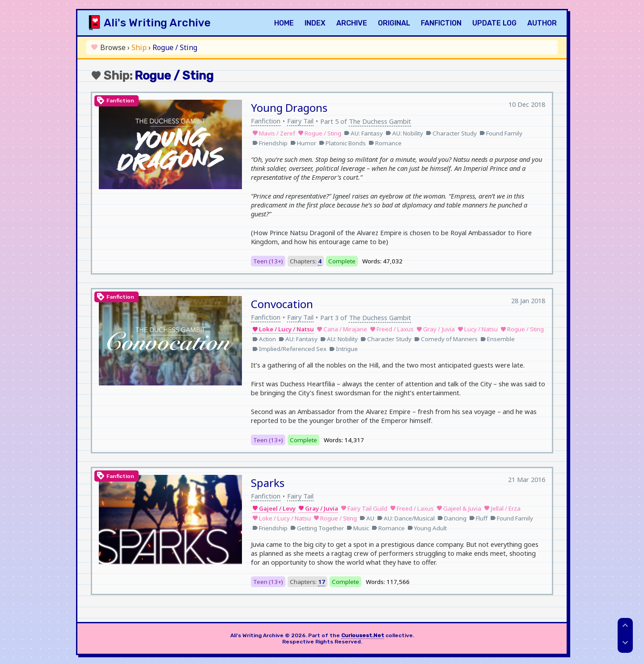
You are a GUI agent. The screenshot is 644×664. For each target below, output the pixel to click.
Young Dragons (289, 108)
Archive (352, 23)
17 (322, 582)
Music (358, 528)
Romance (385, 143)
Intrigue (343, 349)
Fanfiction (441, 23)
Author (542, 23)
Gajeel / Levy (274, 508)
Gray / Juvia (436, 329)
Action (264, 339)
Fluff (478, 518)
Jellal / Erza (502, 508)
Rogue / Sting (320, 133)
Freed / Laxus (392, 329)
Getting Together (317, 528)
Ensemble (498, 339)
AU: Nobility (404, 133)
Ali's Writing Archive (157, 23)
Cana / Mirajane (342, 329)
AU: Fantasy (363, 133)
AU (367, 518)
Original (394, 23)
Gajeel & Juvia (459, 508)
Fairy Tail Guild (364, 508)
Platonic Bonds (342, 143)
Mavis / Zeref (274, 133)
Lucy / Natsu (478, 329)
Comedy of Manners (446, 339)
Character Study (451, 133)
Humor (303, 143)
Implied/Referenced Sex (289, 349)
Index (315, 23)
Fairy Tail (300, 121)
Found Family (501, 133)
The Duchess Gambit (380, 121)
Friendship (270, 143)
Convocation (282, 304)
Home (284, 23)
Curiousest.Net (363, 635)
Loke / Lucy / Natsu (283, 329)
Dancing (452, 518)
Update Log (494, 23)
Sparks (268, 483)
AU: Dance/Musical (406, 518)
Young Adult (427, 528)
